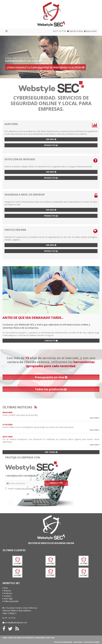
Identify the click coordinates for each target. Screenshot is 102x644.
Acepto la (19, 489)
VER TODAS (51, 452)
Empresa (7, 591)
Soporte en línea (75, 31)
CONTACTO (51, 341)
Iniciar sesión (90, 31)
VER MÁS (51, 139)
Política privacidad (10, 601)
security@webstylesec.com (15, 623)
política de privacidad (25, 489)
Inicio (5, 588)
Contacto (7, 596)
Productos (7, 593)
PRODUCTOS (51, 145)
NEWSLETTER (56, 483)
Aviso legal (7, 599)
